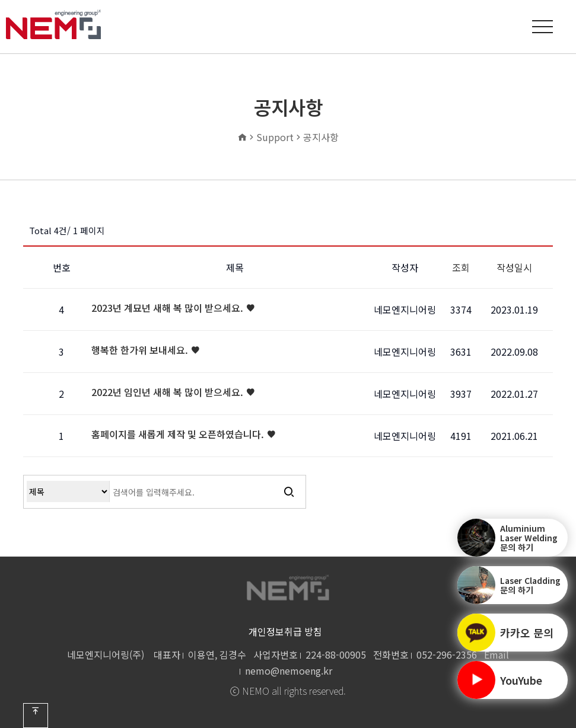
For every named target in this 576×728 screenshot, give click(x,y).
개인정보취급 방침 (285, 631)
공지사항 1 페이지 (53, 24)
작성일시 (514, 267)
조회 (461, 267)
